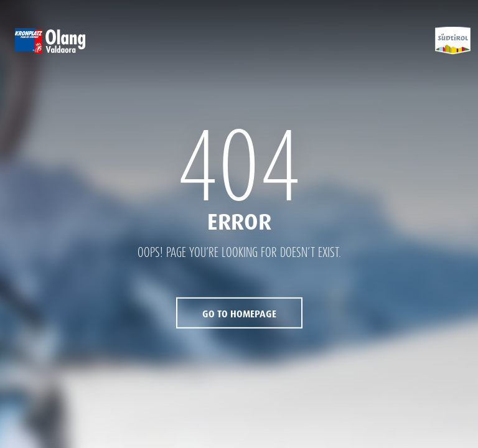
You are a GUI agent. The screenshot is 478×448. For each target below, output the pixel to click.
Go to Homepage (239, 314)
